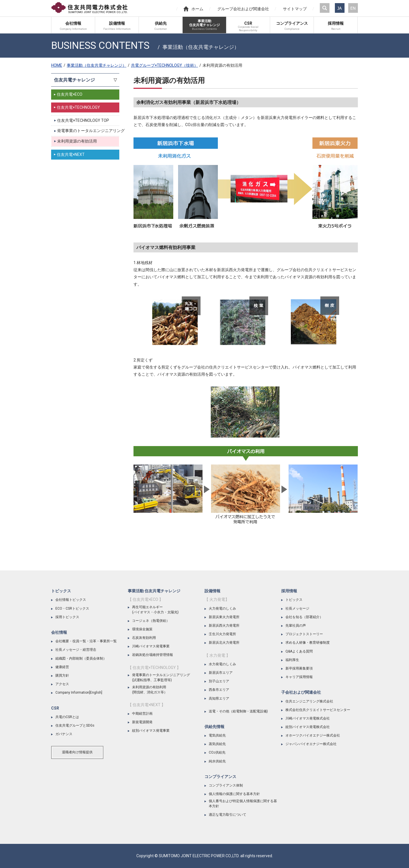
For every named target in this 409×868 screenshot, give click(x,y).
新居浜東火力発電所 (224, 617)
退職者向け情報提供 (77, 752)
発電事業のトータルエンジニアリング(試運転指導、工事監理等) (161, 677)
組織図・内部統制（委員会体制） (81, 658)
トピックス (61, 591)
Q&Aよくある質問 (299, 651)
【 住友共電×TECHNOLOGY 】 (154, 668)
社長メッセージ (297, 608)
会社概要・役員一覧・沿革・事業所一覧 (86, 641)
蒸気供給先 (217, 744)
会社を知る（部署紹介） (304, 617)
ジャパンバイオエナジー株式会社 (311, 744)
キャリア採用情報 (299, 677)
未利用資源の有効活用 (77, 141)
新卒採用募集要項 (299, 668)
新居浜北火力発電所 (224, 643)
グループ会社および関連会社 (243, 9)
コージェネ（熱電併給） (151, 621)
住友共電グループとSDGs (75, 725)
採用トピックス (67, 617)
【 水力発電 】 (217, 655)
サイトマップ (295, 9)
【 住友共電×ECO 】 (145, 599)
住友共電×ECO (70, 94)
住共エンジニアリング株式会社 (309, 701)
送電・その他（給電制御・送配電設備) (238, 711)
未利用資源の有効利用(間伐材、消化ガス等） (150, 690)
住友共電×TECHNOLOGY (78, 107)
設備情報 (212, 591)
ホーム (193, 9)
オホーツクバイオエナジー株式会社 (313, 735)
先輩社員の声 (296, 626)
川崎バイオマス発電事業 (151, 646)
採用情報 (289, 591)
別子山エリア (219, 681)
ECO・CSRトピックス (72, 608)
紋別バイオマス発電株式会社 (308, 727)
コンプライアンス (220, 777)
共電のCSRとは (67, 717)
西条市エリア (219, 690)
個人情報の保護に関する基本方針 (234, 794)
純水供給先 (217, 761)
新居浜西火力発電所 (224, 626)
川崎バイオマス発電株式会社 (308, 718)
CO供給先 (217, 752)
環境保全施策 (142, 629)
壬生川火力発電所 (222, 634)
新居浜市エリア (221, 673)
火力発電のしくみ (222, 608)
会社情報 (59, 632)
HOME (57, 65)
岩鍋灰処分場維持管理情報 (153, 655)
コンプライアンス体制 (226, 785)
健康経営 (62, 667)
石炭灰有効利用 (144, 638)
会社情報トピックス (71, 600)
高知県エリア (219, 698)
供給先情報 (214, 727)
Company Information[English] (79, 693)
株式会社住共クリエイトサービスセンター (318, 710)
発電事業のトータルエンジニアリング (88, 131)
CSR (55, 708)
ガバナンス (64, 734)
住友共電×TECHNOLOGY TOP (83, 120)
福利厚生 (292, 660)
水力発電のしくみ (222, 664)
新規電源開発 (142, 722)
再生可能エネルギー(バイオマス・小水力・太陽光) (155, 610)
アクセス (62, 684)
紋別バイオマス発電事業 (151, 731)
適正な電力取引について (228, 815)
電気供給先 (217, 735)
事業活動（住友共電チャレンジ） (97, 65)
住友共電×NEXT (71, 154)
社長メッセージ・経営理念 (76, 650)
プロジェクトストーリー (304, 634)
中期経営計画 (142, 714)
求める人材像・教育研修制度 (308, 643)
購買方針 (62, 675)
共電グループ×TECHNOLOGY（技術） (164, 65)
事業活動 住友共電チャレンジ (154, 591)
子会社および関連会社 (301, 692)
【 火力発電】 (217, 599)
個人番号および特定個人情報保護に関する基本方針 (243, 804)
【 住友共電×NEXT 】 (147, 705)
